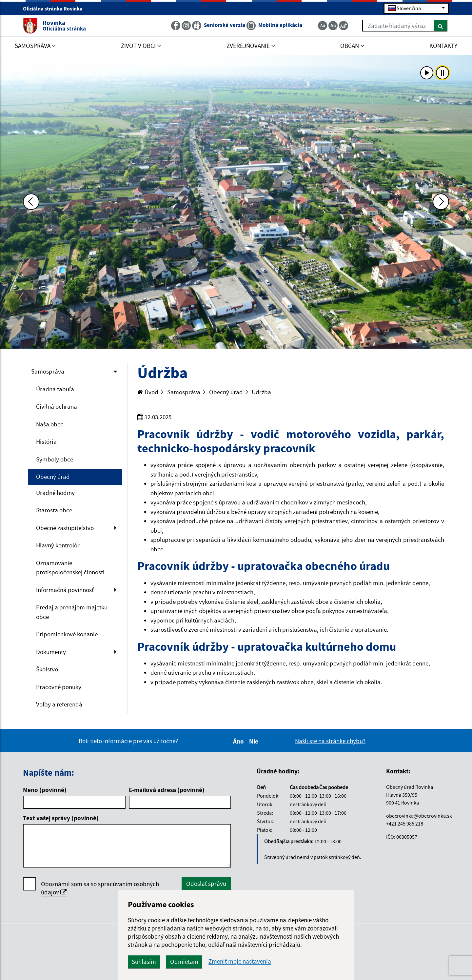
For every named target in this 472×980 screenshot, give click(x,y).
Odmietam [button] (184, 962)
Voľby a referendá (59, 704)
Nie (255, 741)
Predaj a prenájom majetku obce (72, 612)
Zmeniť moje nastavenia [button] (240, 961)
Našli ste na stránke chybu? (330, 741)
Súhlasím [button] (144, 962)
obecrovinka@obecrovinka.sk (419, 816)
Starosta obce (54, 510)
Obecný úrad (53, 477)
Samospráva (48, 371)
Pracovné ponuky (59, 687)
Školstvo (47, 669)
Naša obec (50, 424)
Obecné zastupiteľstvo (65, 528)
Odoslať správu (206, 884)
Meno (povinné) (45, 790)
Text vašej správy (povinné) (61, 818)
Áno (239, 741)
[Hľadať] (441, 26)
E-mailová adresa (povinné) (167, 790)
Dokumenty (51, 652)
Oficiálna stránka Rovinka (56, 9)
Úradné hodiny (55, 493)
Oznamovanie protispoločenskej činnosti (70, 568)
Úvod (148, 392)
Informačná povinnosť (65, 590)
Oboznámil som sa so (100, 888)
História (46, 441)
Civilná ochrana (57, 406)
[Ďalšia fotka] (441, 202)
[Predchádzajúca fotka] (31, 202)
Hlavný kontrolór (58, 545)
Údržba (261, 392)
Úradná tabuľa (55, 389)
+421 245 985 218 (405, 824)
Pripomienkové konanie (67, 634)
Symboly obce (55, 459)
